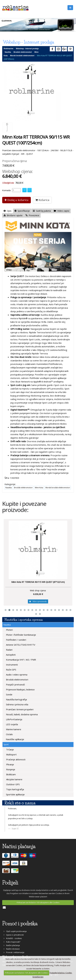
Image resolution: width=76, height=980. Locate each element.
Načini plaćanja (12, 945)
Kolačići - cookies (13, 938)
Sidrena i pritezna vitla (17, 704)
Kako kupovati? (12, 942)
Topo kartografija (15, 789)
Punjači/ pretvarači (15, 685)
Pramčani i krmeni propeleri (19, 709)
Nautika (8, 52)
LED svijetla (12, 724)
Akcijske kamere (14, 779)
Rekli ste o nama (20, 803)
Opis (8, 211)
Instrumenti (12, 665)
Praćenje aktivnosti (15, 759)
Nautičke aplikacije (15, 739)
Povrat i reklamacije (14, 952)
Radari (9, 650)
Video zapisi (62, 211)
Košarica (42, 200)
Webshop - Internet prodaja (27, 49)
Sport (6, 744)
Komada (6, 190)
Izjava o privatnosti (14, 935)
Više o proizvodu (38, 601)
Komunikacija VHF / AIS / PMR (21, 660)
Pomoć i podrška (20, 923)
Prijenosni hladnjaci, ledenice (20, 689)
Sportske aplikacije (15, 794)
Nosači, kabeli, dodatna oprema (22, 714)
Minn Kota (39, 488)
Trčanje (10, 749)
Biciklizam (11, 774)
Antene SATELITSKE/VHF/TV (20, 645)
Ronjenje (10, 769)
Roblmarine (9, 49)
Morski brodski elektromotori (22, 56)
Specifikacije (22, 211)
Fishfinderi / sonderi (16, 640)
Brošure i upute (13, 215)
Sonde (9, 694)
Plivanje (10, 764)
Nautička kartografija (16, 699)
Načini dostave (12, 949)
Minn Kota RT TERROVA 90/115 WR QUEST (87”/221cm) (38, 582)
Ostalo (9, 734)
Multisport (11, 754)
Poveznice (32, 215)
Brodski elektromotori (23, 52)
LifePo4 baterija (14, 719)
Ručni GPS (11, 670)
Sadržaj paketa (42, 211)
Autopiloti (10, 655)
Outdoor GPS (13, 784)
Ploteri (9, 630)
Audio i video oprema (16, 675)
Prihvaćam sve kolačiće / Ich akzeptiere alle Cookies (38, 903)
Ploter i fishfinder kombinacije (21, 635)
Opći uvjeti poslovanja (15, 931)
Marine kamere (13, 729)
